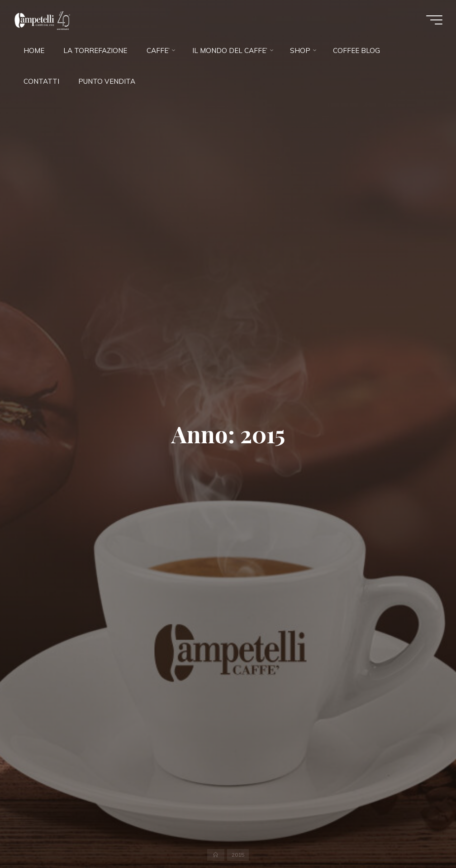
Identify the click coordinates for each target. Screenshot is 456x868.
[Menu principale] (434, 20)
